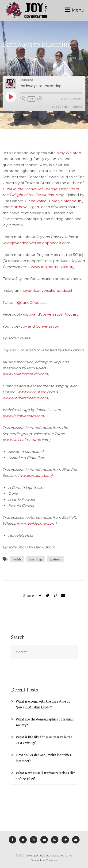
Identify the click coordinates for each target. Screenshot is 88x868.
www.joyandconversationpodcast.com (36, 243)
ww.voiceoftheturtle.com (28, 440)
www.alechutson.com (36, 392)
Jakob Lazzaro (54, 855)
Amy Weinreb (69, 153)
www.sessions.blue (35, 475)
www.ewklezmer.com (37, 523)
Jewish (17, 559)
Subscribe (60, 107)
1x (31, 99)
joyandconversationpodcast (48, 290)
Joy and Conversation (40, 326)
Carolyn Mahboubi (66, 201)
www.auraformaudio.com (26, 374)
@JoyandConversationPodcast (51, 314)
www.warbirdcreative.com (25, 398)
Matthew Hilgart (25, 207)
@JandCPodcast (32, 302)
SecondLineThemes (44, 860)
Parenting (35, 559)
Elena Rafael (36, 201)
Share (78, 107)
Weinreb (55, 559)
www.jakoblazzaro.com (24, 416)
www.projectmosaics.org (53, 267)
